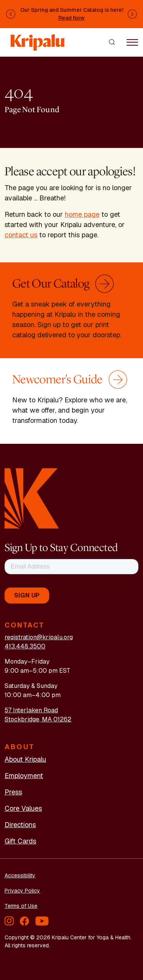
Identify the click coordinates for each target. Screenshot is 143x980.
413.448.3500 (25, 646)
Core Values (23, 808)
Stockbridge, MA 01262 (38, 719)
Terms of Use (21, 906)
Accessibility (20, 875)
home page (82, 214)
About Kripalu (25, 759)
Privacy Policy (22, 891)
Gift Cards (20, 841)
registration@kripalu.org (39, 637)
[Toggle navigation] (132, 42)
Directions (20, 825)
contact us (21, 235)
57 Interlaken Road (31, 710)
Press (13, 792)
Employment (24, 776)
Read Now (71, 18)
